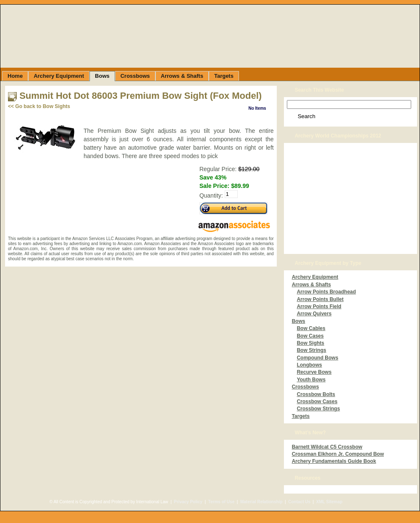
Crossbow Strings (319, 409)
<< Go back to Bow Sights (39, 106)
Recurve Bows (314, 372)
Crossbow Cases (317, 401)
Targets (301, 416)
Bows (299, 321)
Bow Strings (312, 350)
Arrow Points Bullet (320, 299)
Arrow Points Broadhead (327, 292)
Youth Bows (311, 380)
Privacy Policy (188, 502)
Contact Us (299, 502)
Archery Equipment (315, 277)
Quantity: (211, 195)
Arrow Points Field (319, 306)
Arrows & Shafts (311, 285)
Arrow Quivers (314, 314)
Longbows (310, 365)
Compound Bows (318, 358)
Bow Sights (311, 343)
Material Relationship (261, 502)
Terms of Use (222, 502)
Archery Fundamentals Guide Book (334, 461)
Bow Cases (310, 336)
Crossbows (306, 387)
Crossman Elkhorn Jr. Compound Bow (338, 454)
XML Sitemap (329, 502)
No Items (257, 108)
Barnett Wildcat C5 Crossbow (327, 447)
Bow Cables (311, 328)
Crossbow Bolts (316, 394)
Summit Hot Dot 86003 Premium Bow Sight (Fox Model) (140, 96)
